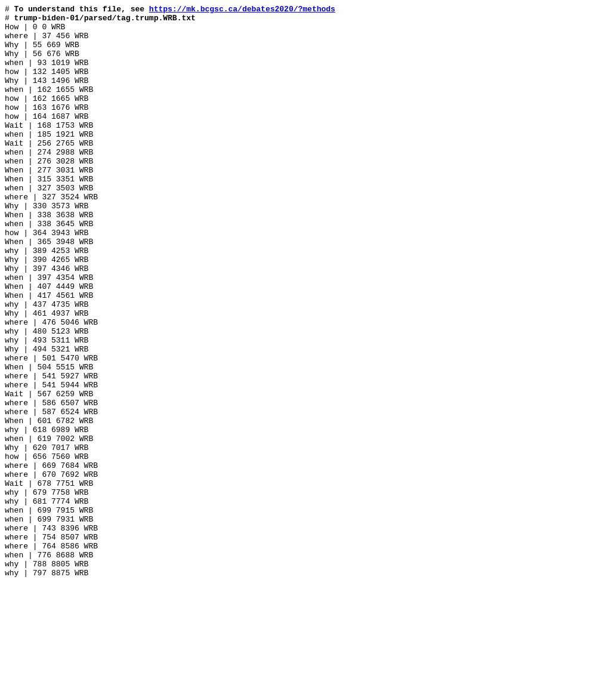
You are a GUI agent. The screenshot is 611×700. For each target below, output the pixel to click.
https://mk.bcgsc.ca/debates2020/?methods (242, 10)
